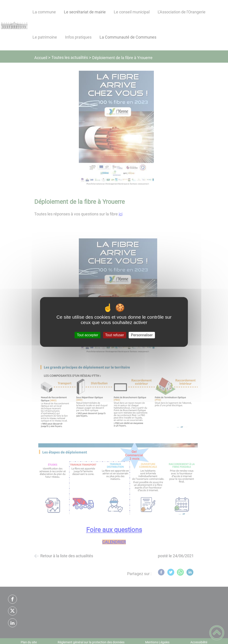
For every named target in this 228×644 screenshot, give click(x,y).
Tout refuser (114, 335)
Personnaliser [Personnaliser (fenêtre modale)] (142, 335)
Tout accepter (88, 335)
